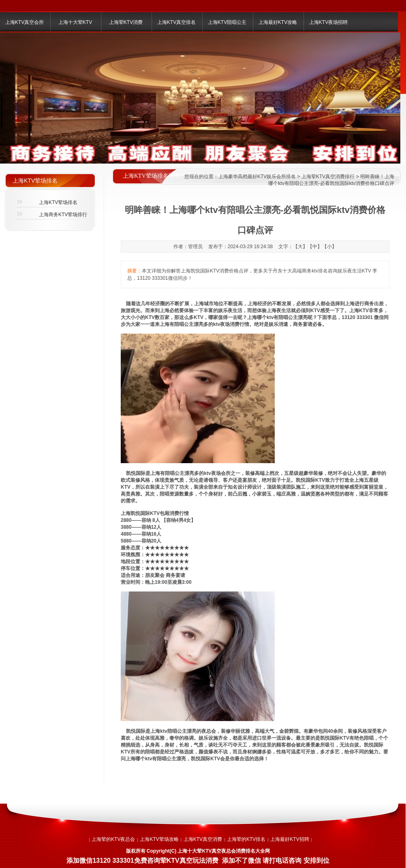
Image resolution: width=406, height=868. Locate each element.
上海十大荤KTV (75, 22)
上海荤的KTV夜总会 (113, 839)
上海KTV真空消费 (203, 839)
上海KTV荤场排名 (58, 202)
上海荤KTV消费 (126, 22)
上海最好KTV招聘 (290, 839)
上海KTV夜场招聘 (328, 22)
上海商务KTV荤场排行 (63, 215)
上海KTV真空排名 (176, 22)
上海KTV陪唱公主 (227, 22)
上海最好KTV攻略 (278, 22)
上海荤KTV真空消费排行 (328, 177)
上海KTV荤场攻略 (159, 839)
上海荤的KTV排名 (246, 839)
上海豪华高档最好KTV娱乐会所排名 (257, 177)
